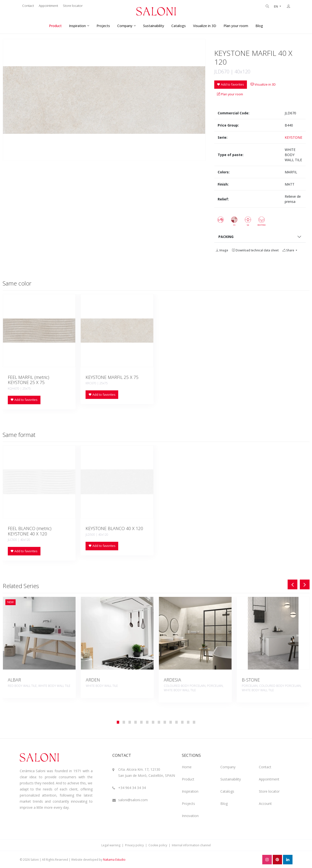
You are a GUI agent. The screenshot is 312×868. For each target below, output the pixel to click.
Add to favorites (230, 84)
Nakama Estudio (114, 860)
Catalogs (179, 26)
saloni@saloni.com (133, 800)
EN (276, 6)
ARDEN (93, 680)
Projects (103, 26)
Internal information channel (191, 845)
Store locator (73, 6)
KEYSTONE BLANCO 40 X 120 (114, 528)
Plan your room (236, 26)
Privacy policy (134, 845)
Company (125, 26)
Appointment (48, 6)
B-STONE (251, 680)
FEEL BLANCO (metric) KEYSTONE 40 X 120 (30, 531)
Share (289, 250)
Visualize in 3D (205, 26)
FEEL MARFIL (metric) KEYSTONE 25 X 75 (29, 380)
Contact (28, 6)
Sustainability (154, 26)
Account (265, 804)
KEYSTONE (293, 137)
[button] (118, 722)
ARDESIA (172, 680)
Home (187, 767)
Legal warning (111, 845)
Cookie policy (158, 845)
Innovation (190, 816)
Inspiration (77, 26)
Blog (259, 26)
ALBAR (14, 680)
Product (55, 26)
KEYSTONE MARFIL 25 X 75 (112, 377)
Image (222, 250)
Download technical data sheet (255, 250)
